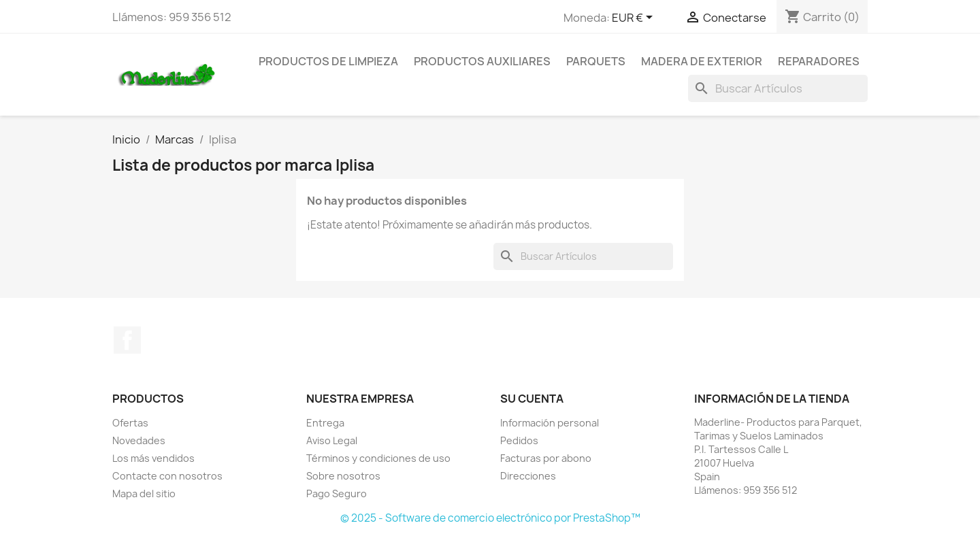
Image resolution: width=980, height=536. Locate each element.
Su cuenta (532, 399)
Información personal (550, 423)
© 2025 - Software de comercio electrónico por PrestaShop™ (490, 518)
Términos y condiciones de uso (378, 458)
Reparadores (819, 61)
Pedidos (519, 440)
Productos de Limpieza (328, 61)
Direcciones (528, 476)
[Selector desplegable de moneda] (635, 18)
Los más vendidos (153, 458)
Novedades (139, 440)
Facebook (127, 340)
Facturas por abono (546, 458)
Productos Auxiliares (482, 61)
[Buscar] (778, 88)
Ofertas (130, 423)
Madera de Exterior (702, 61)
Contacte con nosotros (167, 476)
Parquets (596, 61)
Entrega (325, 423)
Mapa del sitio (144, 493)
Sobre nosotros (343, 476)
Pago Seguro (337, 493)
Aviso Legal (332, 440)
